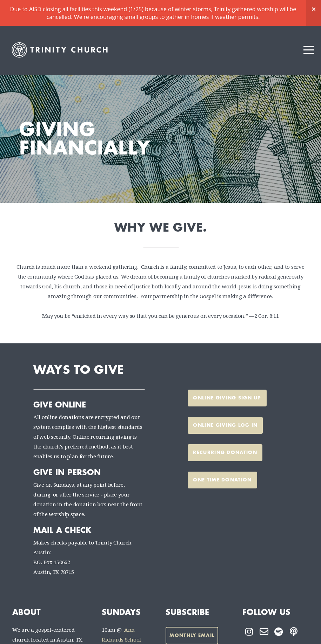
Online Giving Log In (225, 399)
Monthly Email (192, 609)
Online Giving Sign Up (227, 372)
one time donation (222, 454)
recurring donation (225, 427)
